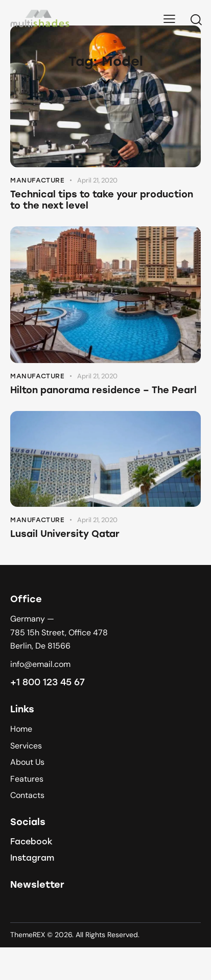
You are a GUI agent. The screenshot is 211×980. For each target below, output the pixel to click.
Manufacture (38, 180)
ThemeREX (28, 935)
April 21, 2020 (97, 180)
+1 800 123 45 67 (48, 682)
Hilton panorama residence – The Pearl (103, 390)
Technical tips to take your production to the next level (102, 200)
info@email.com (40, 664)
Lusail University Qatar (65, 534)
